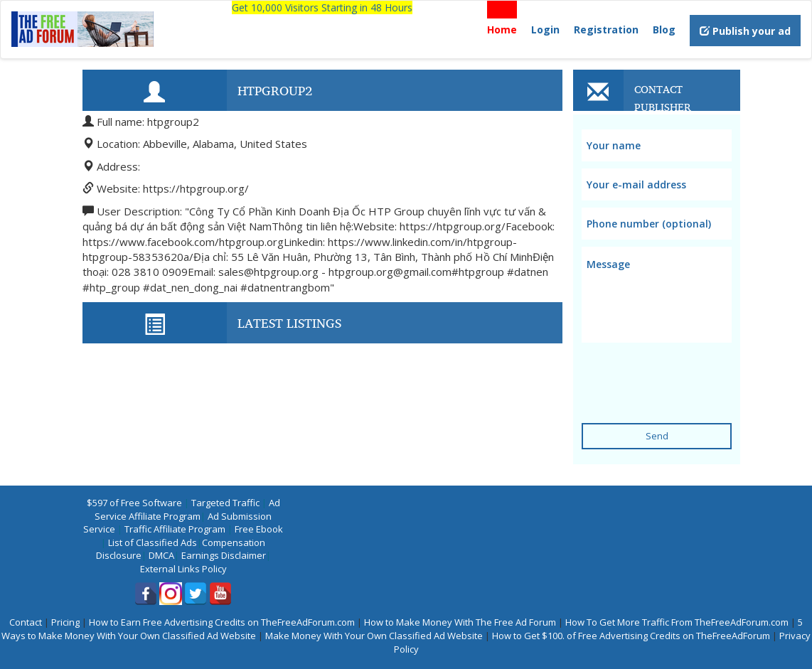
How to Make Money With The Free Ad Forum (460, 622)
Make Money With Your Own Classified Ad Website (374, 636)
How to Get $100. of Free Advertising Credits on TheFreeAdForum (631, 636)
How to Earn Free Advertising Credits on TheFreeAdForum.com (222, 622)
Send (657, 436)
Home (502, 30)
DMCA (161, 555)
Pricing (65, 622)
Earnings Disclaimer (224, 555)
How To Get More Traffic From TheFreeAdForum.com (677, 622)
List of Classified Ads (153, 542)
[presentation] (690, 374)
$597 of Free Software (134, 503)
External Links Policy (183, 569)
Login (545, 30)
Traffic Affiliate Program (175, 529)
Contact (26, 622)
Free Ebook (259, 529)
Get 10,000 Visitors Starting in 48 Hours (322, 7)
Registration (606, 30)
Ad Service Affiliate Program (187, 509)
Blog (664, 30)
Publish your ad (745, 31)
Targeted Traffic (225, 503)
